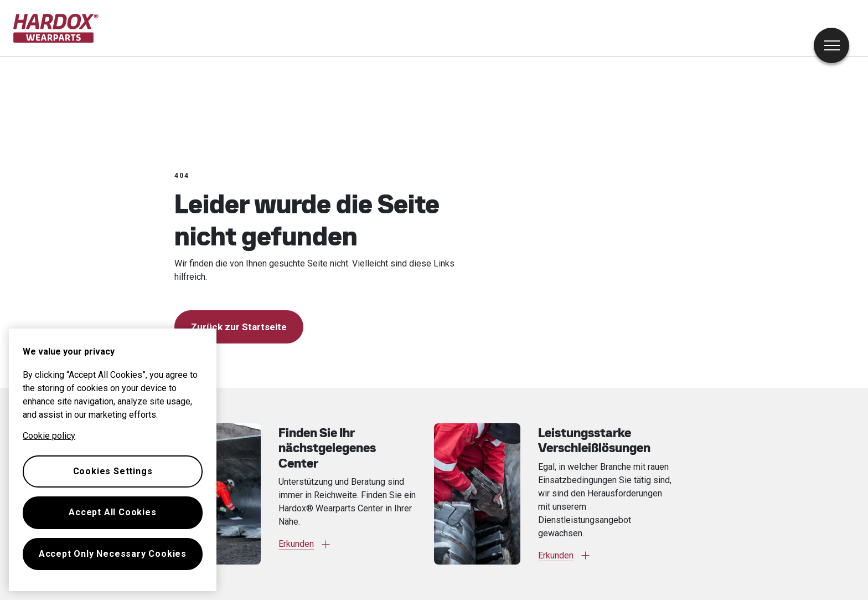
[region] (113, 460)
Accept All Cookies (112, 512)
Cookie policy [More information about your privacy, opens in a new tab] (49, 436)
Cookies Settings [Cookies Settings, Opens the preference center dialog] (113, 471)
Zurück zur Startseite (239, 327)
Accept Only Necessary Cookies (113, 554)
